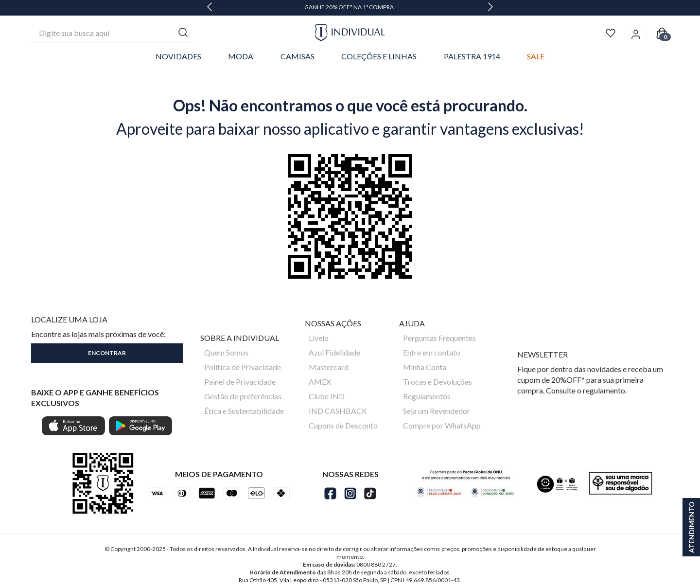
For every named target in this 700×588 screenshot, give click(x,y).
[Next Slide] (490, 8)
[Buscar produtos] (183, 33)
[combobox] (112, 33)
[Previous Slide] (210, 8)
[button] (107, 351)
